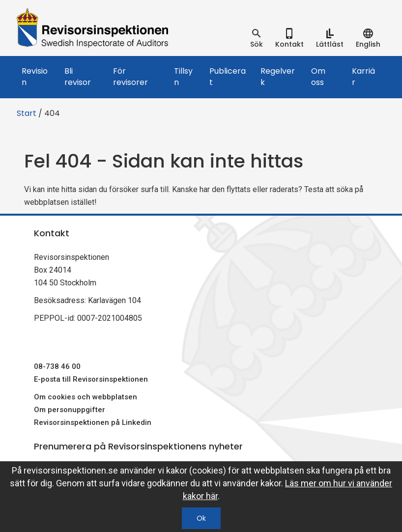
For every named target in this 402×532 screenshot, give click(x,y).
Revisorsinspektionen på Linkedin (93, 422)
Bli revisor (78, 77)
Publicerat (228, 77)
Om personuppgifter (70, 410)
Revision (35, 77)
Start (27, 113)
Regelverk (278, 77)
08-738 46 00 (57, 366)
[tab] (257, 38)
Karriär (363, 77)
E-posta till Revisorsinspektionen (91, 379)
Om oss (318, 77)
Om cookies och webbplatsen (86, 397)
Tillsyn (183, 77)
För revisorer (130, 77)
